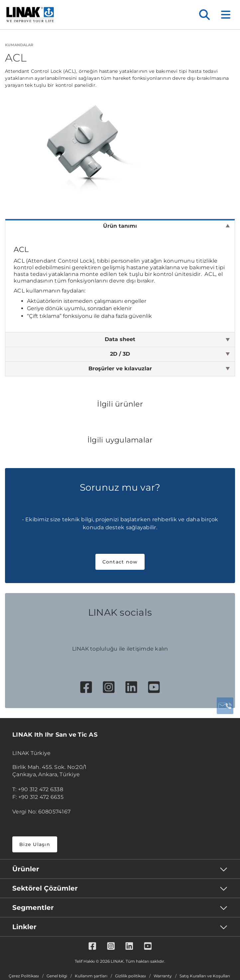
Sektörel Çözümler (45, 888)
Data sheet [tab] (120, 339)
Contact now (120, 562)
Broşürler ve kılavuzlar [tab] (120, 368)
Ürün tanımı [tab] (120, 226)
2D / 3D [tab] (120, 354)
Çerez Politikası (24, 976)
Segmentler (33, 908)
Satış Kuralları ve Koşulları (205, 976)
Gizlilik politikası (130, 976)
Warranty (163, 976)
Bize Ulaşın (35, 844)
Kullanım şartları (91, 976)
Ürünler (26, 869)
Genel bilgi (57, 976)
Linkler (24, 927)
